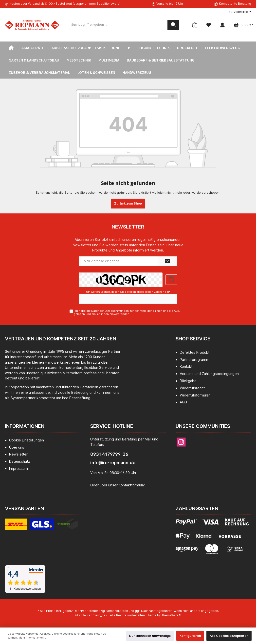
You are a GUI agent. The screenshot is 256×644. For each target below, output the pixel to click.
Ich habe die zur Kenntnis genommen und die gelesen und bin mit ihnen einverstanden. (127, 312)
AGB (177, 311)
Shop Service (193, 339)
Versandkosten (117, 611)
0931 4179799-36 (109, 454)
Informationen (25, 426)
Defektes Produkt (195, 352)
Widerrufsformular (195, 395)
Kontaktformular (132, 485)
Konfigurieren (190, 636)
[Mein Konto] (222, 25)
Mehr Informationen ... (33, 638)
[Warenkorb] (242, 25)
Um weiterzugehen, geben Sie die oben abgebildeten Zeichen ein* (128, 292)
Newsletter (18, 454)
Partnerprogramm (195, 360)
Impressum (18, 468)
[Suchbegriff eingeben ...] (118, 25)
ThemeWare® (171, 615)
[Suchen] (173, 25)
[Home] (11, 48)
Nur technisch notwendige (150, 636)
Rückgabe (188, 381)
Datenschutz (20, 461)
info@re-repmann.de (113, 463)
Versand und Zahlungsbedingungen (209, 374)
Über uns (17, 447)
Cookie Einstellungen (27, 440)
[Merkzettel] (209, 25)
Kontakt (186, 366)
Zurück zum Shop (128, 203)
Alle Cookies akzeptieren (229, 636)
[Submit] (167, 261)
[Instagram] (181, 442)
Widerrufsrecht (192, 388)
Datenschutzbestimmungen (110, 311)
